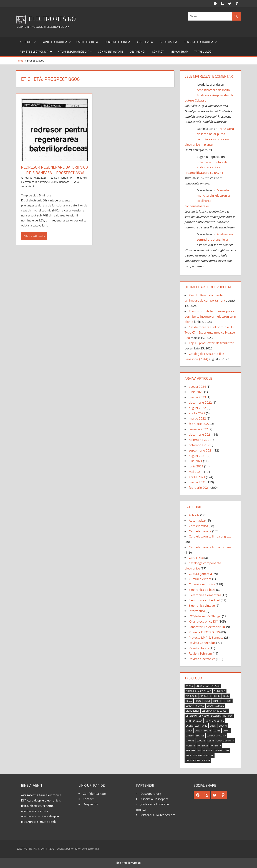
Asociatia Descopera (154, 799)
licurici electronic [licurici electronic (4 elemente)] (196, 726)
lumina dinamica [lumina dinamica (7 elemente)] (216, 736)
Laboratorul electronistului (207, 627)
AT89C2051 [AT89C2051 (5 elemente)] (220, 691)
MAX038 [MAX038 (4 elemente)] (190, 741)
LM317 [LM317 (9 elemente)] (213, 726)
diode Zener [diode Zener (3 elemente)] (192, 711)
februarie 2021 (199, 488)
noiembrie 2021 (200, 440)
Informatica (168, 42)
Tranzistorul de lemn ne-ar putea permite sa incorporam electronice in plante (210, 316)
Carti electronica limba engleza (210, 536)
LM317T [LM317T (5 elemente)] (223, 726)
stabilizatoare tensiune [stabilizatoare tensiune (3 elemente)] (200, 755)
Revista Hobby (199, 648)
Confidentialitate (110, 51)
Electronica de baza (202, 590)
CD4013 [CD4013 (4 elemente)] (227, 701)
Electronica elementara (205, 595)
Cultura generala (200, 574)
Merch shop (179, 51)
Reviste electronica (36, 51)
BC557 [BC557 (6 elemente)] (189, 701)
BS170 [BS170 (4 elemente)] (207, 701)
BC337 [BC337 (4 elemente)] (217, 696)
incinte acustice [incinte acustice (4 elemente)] (214, 721)
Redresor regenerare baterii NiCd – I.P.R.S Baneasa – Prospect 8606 (54, 170)
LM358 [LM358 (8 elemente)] (208, 731)
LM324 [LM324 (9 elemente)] (189, 731)
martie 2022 (197, 418)
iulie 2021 (196, 461)
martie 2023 (197, 397)
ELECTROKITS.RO (52, 19)
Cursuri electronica (200, 42)
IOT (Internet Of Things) (205, 616)
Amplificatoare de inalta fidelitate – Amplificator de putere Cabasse (209, 95)
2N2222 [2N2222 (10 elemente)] (190, 686)
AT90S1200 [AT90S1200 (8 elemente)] (191, 696)
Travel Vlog (203, 51)
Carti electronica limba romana (210, 547)
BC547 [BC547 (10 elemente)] (226, 696)
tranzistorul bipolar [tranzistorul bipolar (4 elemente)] (198, 760)
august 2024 (197, 387)
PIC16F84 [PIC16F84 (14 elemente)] (190, 746)
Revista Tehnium (200, 653)
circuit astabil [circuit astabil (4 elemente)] (215, 706)
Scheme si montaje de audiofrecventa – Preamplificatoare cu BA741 (206, 167)
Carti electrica (87, 42)
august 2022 (197, 408)
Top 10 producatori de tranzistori (212, 343)
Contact (158, 51)
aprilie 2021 (197, 477)
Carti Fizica (145, 42)
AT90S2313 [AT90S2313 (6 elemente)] (205, 696)
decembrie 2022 (200, 402)
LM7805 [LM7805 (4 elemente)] (200, 736)
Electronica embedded (204, 600)
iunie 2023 (196, 392)
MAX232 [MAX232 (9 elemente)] (201, 741)
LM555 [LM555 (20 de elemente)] (217, 731)
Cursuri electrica (117, 42)
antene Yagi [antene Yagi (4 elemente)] (213, 686)
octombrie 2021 (200, 445)
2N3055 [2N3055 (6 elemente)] (200, 686)
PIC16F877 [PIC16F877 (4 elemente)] (216, 746)
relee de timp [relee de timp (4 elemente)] (193, 750)
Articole (28, 42)
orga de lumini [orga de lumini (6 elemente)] (225, 741)
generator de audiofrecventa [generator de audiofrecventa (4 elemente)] (203, 716)
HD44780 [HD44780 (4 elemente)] (228, 716)
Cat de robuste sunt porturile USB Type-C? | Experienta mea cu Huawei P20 (210, 332)
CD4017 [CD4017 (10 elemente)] (190, 706)
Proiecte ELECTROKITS (204, 632)
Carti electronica (56, 42)
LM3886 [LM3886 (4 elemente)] (190, 736)
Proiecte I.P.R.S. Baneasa (55, 182)
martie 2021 (197, 482)
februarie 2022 (199, 424)
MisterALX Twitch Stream (158, 815)
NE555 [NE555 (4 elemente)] (211, 741)
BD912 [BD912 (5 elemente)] (198, 701)
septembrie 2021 (201, 450)
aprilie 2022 (197, 413)
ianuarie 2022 (198, 429)
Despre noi (137, 51)
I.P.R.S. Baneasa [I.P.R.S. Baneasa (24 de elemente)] (194, 721)
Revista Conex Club (202, 643)
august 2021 (197, 456)
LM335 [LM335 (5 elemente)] (198, 731)
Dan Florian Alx (63, 178)
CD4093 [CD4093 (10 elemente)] (200, 706)
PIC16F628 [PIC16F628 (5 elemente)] (203, 746)
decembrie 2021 (200, 434)
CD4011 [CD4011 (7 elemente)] (217, 701)
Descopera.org (151, 794)
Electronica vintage (202, 606)
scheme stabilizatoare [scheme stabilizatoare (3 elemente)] (216, 750)
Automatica (197, 520)
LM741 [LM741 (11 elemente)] (226, 731)
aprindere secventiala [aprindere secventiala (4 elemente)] (198, 691)
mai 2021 (195, 472)
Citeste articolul (33, 236)
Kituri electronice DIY (75, 51)
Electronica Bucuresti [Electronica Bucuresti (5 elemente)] (215, 711)
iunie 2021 (196, 466)
